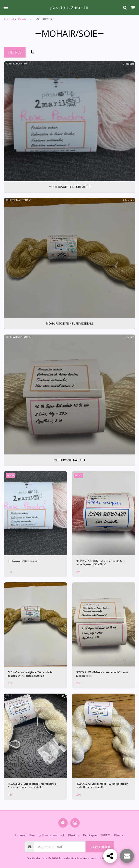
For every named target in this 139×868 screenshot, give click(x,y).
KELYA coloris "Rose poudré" (23, 561)
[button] (6, 7)
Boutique (25, 19)
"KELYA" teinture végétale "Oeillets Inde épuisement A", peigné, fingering (30, 674)
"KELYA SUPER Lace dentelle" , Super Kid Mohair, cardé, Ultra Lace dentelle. (102, 785)
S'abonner (100, 847)
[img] (35, 513)
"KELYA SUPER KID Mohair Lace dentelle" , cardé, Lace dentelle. (102, 674)
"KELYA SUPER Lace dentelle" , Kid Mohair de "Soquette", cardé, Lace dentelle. (32, 785)
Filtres (15, 52)
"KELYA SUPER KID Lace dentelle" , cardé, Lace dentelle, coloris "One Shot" (101, 563)
